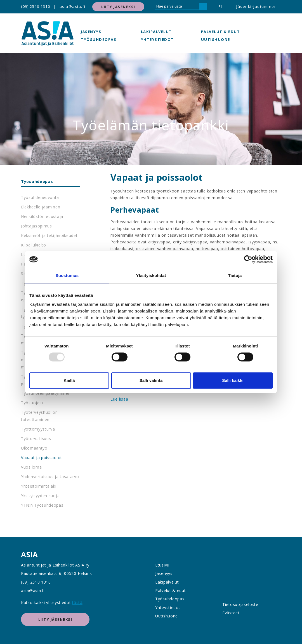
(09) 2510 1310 (36, 6)
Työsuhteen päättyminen (46, 393)
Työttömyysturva (38, 429)
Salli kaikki (233, 380)
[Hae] (203, 7)
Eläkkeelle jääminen (41, 207)
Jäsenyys (91, 32)
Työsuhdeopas (99, 39)
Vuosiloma (31, 467)
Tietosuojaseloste (240, 604)
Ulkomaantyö (34, 448)
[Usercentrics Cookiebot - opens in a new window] (248, 259)
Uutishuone (216, 39)
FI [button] (220, 6)
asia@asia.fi (73, 6)
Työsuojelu (32, 403)
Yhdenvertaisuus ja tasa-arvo (50, 477)
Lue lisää (119, 399)
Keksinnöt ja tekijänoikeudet (49, 235)
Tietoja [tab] (235, 275)
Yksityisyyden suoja (40, 496)
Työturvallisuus (36, 439)
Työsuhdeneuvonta (40, 197)
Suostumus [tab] (67, 275)
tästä (77, 602)
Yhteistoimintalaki (39, 486)
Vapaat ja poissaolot (42, 458)
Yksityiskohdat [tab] (151, 275)
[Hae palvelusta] (177, 7)
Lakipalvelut (156, 32)
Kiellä (69, 380)
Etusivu (162, 565)
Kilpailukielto (34, 245)
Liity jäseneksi (118, 7)
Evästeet (231, 613)
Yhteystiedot (157, 39)
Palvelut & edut (221, 32)
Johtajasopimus (36, 226)
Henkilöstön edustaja (42, 216)
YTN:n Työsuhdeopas (42, 505)
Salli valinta (151, 380)
